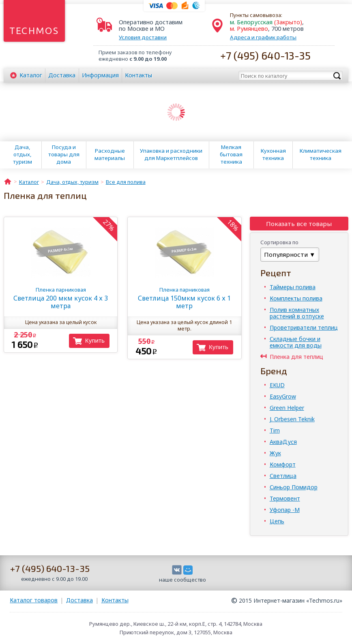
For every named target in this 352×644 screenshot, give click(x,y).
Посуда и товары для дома (64, 154)
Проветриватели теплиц (304, 327)
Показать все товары (299, 224)
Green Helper (287, 408)
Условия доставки (143, 37)
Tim (275, 430)
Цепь (277, 521)
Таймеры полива (293, 287)
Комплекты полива (296, 298)
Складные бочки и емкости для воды (296, 342)
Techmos (34, 31)
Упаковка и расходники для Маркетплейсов (171, 154)
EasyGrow (283, 396)
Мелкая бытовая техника (231, 154)
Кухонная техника (273, 154)
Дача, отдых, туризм (23, 154)
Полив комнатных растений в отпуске (297, 313)
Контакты (138, 75)
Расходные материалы (110, 154)
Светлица (283, 476)
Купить (95, 340)
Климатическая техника (321, 154)
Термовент (285, 498)
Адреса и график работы (263, 37)
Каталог (31, 75)
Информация (100, 75)
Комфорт (283, 464)
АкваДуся (283, 442)
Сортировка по (279, 242)
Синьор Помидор (294, 487)
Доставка (62, 75)
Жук (275, 453)
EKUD (277, 385)
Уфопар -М (285, 510)
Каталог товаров (34, 600)
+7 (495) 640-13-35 (265, 55)
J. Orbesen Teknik (292, 419)
